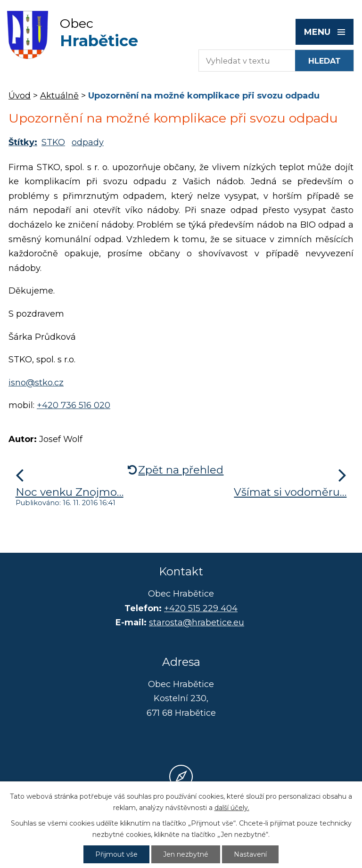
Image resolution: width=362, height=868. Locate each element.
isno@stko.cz (36, 383)
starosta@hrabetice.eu (197, 622)
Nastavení (250, 854)
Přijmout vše (116, 854)
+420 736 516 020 (74, 405)
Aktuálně (59, 96)
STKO (53, 142)
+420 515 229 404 (201, 608)
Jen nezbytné (186, 854)
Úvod (20, 96)
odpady (88, 142)
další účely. (232, 808)
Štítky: (23, 142)
